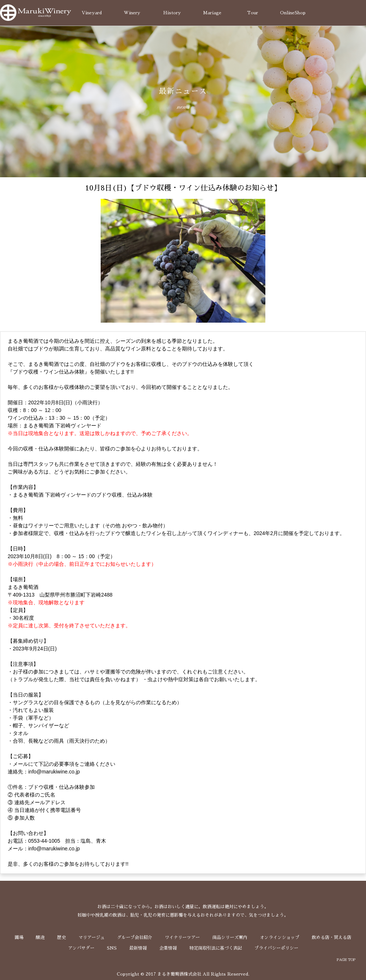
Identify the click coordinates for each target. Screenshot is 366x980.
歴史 (61, 938)
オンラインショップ (280, 938)
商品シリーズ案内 (230, 938)
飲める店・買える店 (332, 938)
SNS (112, 948)
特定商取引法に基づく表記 (216, 948)
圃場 (19, 938)
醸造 (40, 938)
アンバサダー (81, 948)
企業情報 (168, 948)
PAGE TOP (346, 960)
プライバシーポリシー (276, 948)
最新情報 (138, 948)
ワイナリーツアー (182, 938)
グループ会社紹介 (135, 938)
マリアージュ (91, 938)
